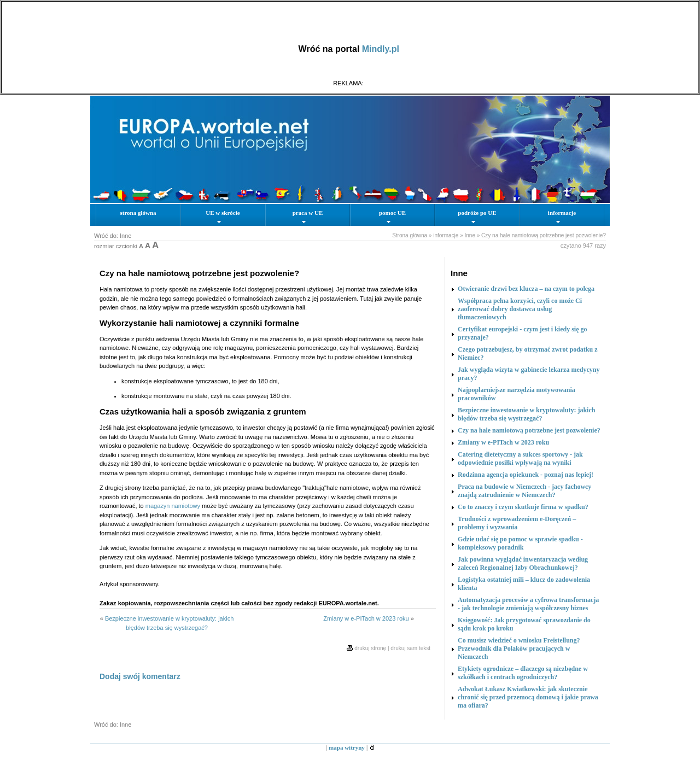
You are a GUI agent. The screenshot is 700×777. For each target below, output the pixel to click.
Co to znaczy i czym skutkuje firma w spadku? (523, 507)
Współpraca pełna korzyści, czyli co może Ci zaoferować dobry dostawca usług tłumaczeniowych (520, 309)
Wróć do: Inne (113, 236)
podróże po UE (477, 216)
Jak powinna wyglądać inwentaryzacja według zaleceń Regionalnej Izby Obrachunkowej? (523, 563)
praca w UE (308, 216)
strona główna (138, 213)
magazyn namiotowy (173, 506)
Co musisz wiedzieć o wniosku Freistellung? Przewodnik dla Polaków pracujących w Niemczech (519, 649)
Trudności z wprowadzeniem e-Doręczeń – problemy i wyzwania (517, 523)
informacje (562, 216)
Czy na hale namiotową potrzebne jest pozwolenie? (544, 235)
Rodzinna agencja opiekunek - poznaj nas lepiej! (526, 475)
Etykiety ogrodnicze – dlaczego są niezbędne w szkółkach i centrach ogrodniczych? (523, 673)
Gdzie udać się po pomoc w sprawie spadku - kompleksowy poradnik (520, 543)
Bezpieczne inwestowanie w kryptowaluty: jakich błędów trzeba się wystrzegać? (526, 414)
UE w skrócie (223, 216)
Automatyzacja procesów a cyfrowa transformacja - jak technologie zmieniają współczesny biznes (528, 604)
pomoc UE (392, 216)
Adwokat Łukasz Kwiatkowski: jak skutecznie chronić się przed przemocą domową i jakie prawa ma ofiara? (528, 697)
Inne (469, 235)
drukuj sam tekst (410, 648)
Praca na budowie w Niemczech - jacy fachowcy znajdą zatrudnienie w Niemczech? (524, 491)
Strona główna (410, 235)
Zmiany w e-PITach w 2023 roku (366, 618)
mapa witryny (347, 747)
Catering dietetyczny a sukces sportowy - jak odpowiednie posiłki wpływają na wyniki (520, 458)
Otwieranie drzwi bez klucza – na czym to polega (526, 289)
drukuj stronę (370, 648)
